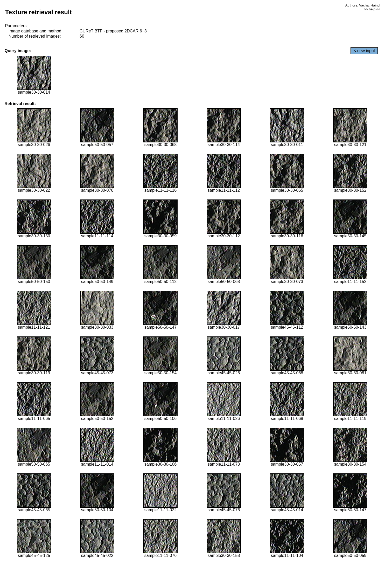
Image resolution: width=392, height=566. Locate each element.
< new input (364, 51)
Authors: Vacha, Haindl (363, 5)
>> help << (372, 9)
